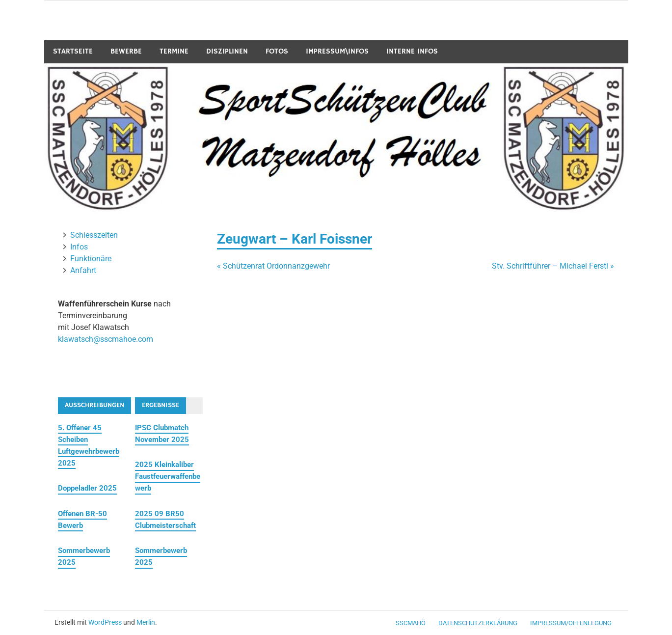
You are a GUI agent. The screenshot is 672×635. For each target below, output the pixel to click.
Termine (174, 51)
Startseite (73, 51)
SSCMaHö (411, 623)
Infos (79, 247)
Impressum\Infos (337, 51)
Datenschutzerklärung (478, 623)
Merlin (146, 622)
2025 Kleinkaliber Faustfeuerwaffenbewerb (168, 476)
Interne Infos (412, 51)
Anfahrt (83, 270)
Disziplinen (227, 51)
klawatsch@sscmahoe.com (106, 339)
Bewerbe (126, 51)
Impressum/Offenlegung (571, 623)
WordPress (105, 622)
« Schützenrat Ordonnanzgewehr (273, 266)
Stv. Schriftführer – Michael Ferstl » (553, 266)
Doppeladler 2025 (87, 488)
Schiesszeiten (94, 235)
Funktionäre (91, 259)
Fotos (277, 51)
